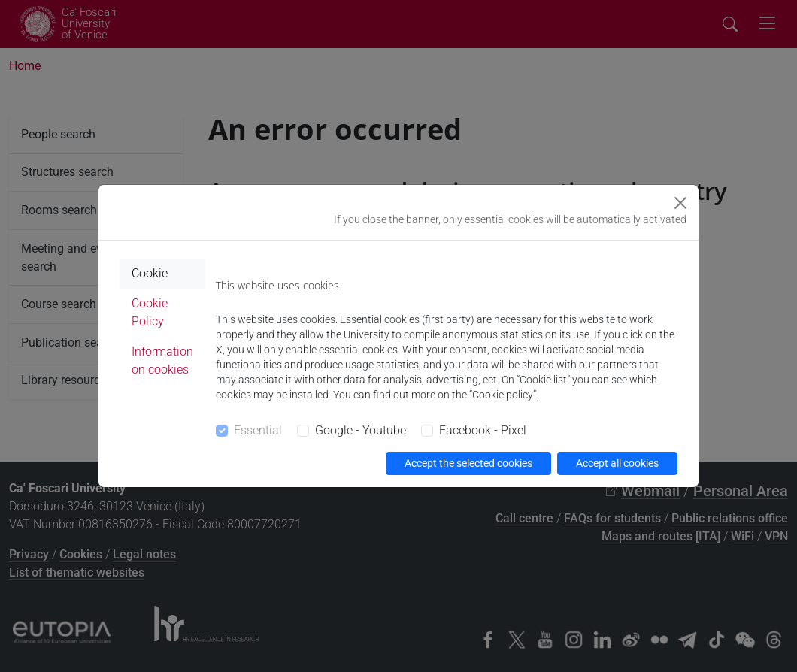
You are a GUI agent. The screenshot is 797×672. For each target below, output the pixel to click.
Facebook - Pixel (483, 430)
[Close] (680, 203)
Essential (258, 430)
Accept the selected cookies (468, 463)
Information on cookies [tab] (162, 360)
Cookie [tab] (150, 273)
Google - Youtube (361, 430)
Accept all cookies (617, 463)
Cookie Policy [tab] (150, 312)
